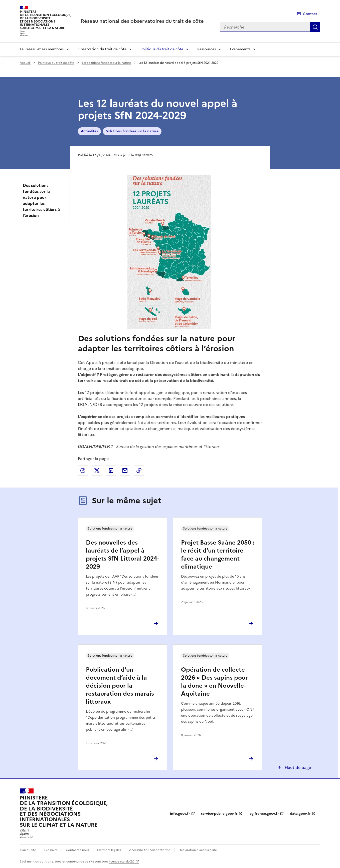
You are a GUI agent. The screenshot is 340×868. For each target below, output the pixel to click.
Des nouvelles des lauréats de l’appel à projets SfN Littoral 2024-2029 (122, 555)
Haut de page (297, 767)
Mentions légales (109, 850)
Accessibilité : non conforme (150, 850)
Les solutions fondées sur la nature (106, 63)
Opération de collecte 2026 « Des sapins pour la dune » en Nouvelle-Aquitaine (214, 682)
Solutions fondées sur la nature (132, 131)
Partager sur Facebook (83, 471)
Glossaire (51, 850)
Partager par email (125, 471)
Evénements (240, 49)
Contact (310, 14)
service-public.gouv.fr (219, 814)
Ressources (207, 49)
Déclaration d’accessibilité (198, 850)
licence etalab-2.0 (122, 861)
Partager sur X (97, 471)
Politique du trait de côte (162, 49)
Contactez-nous (77, 850)
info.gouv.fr (180, 814)
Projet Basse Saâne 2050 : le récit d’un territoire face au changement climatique (218, 555)
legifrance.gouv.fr (264, 814)
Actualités (89, 131)
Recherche (315, 27)
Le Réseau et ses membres (42, 49)
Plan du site (28, 850)
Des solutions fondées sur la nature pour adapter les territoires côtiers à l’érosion (41, 200)
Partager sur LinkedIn (111, 471)
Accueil (25, 63)
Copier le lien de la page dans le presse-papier (139, 471)
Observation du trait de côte (102, 49)
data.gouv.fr (300, 814)
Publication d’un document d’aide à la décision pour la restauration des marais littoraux (120, 686)
